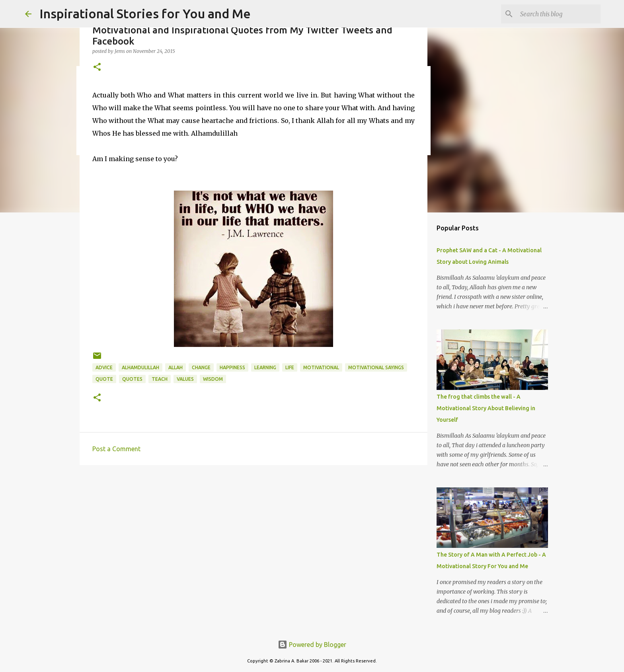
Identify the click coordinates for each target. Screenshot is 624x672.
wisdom (213, 379)
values (185, 379)
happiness (232, 367)
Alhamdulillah (140, 367)
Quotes (132, 379)
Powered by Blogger (312, 645)
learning (265, 367)
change (201, 367)
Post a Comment (116, 449)
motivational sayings (376, 367)
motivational (321, 367)
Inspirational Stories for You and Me (145, 14)
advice (104, 367)
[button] (97, 67)
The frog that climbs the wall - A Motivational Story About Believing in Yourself (486, 408)
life (290, 367)
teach (160, 379)
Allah (175, 367)
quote (104, 379)
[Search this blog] (559, 14)
